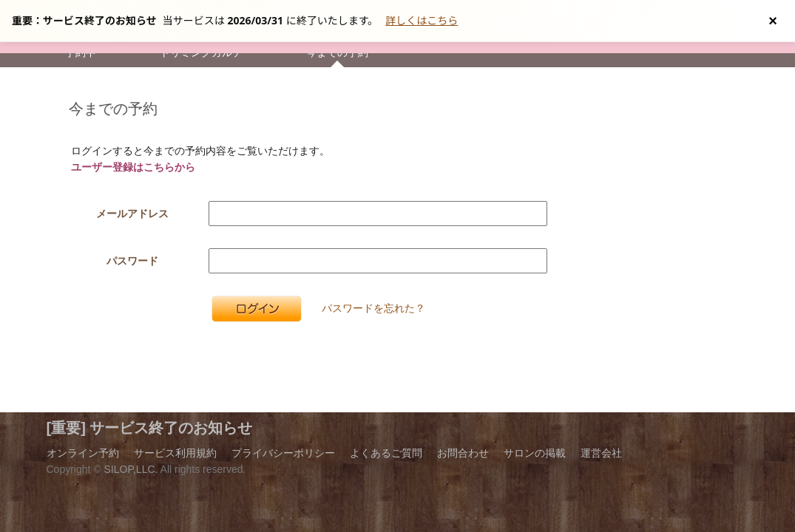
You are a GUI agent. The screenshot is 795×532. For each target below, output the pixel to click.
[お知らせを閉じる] (773, 21)
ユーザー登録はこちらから (133, 167)
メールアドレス (132, 214)
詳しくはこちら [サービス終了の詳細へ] (422, 20)
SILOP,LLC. (131, 469)
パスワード (132, 261)
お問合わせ (463, 453)
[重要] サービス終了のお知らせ (150, 428)
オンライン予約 (83, 453)
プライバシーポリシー (283, 453)
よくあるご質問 (386, 453)
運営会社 (601, 453)
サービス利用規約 (175, 453)
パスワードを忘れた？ (373, 308)
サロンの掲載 (535, 453)
